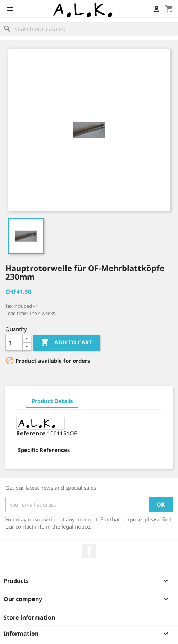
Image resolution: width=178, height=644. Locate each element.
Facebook (89, 551)
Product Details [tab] (52, 401)
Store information (29, 617)
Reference (31, 433)
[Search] (89, 29)
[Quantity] (14, 343)
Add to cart (67, 343)
